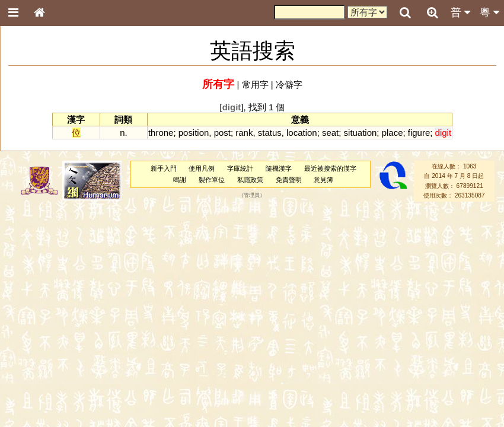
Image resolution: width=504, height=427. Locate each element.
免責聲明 (289, 180)
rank (244, 133)
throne (161, 133)
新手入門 (164, 168)
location (302, 133)
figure (419, 133)
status (270, 133)
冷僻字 (289, 85)
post (222, 133)
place (393, 133)
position (194, 133)
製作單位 (212, 180)
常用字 (255, 85)
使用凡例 (202, 168)
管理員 (252, 195)
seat (330, 133)
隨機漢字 (279, 168)
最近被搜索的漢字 (330, 168)
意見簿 (323, 180)
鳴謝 (180, 180)
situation (361, 133)
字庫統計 (240, 168)
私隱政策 (250, 180)
